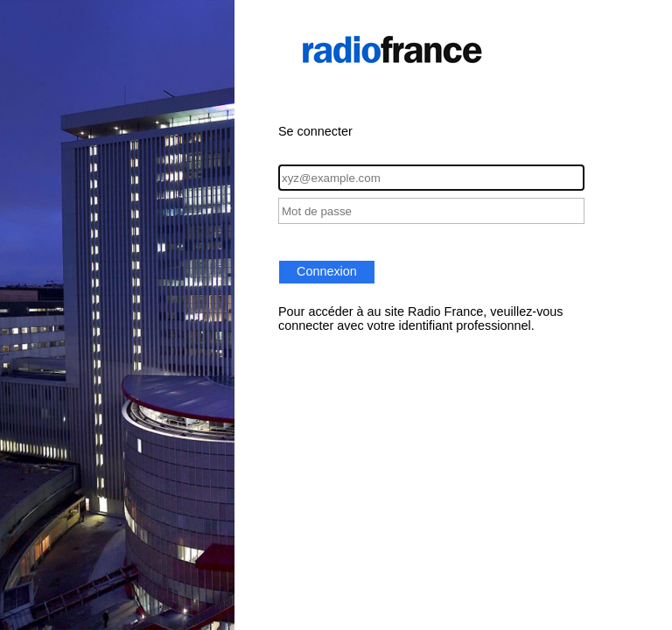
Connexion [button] (327, 271)
